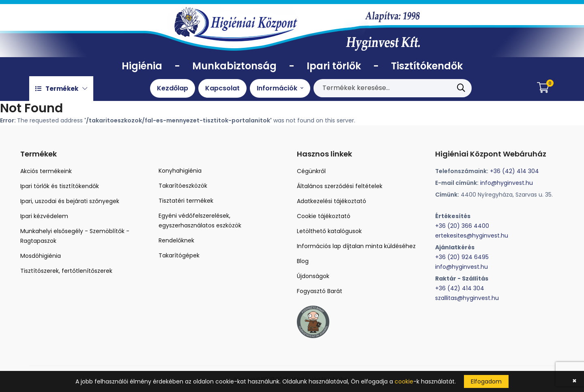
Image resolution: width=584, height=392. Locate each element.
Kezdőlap (173, 88)
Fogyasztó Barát (320, 291)
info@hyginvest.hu (507, 183)
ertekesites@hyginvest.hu (472, 236)
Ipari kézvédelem (44, 216)
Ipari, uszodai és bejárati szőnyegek (70, 201)
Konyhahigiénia (180, 171)
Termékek (61, 89)
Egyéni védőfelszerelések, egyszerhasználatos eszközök (200, 221)
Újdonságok (313, 276)
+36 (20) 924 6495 (462, 257)
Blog (303, 261)
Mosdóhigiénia (41, 256)
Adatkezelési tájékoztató (332, 201)
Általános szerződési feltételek (340, 186)
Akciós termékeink (46, 171)
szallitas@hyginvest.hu (467, 298)
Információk (280, 88)
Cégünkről (311, 171)
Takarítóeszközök (183, 186)
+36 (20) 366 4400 (462, 226)
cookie (404, 381)
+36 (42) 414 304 (514, 171)
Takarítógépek (179, 255)
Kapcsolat (222, 88)
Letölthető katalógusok (329, 231)
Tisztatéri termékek (186, 201)
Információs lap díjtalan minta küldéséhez (356, 246)
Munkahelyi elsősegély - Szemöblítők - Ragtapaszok (75, 236)
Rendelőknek (176, 240)
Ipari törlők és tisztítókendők (60, 186)
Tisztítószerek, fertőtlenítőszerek (66, 271)
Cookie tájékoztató (324, 216)
